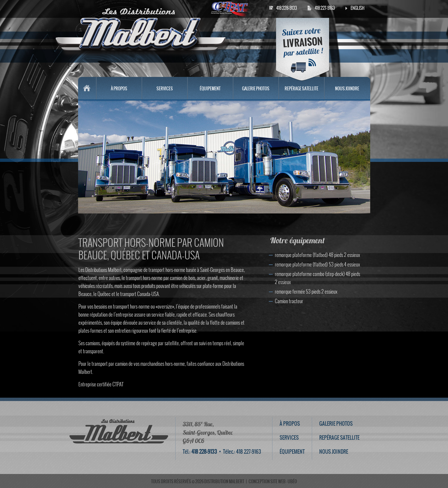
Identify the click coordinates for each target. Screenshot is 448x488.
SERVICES (165, 89)
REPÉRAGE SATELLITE (301, 89)
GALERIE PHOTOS (256, 89)
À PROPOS (119, 89)
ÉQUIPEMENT (210, 89)
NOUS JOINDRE (347, 89)
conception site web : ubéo (273, 481)
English (357, 8)
